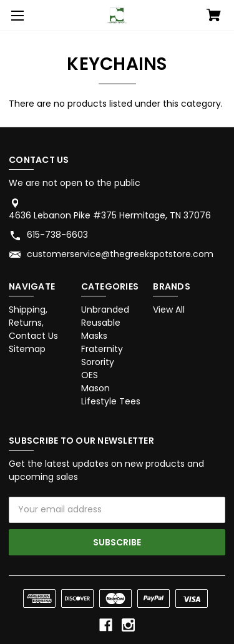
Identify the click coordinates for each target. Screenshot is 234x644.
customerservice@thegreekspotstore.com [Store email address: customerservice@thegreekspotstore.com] (120, 254)
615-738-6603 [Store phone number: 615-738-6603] (57, 235)
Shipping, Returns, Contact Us (33, 323)
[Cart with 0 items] (214, 16)
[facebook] (106, 625)
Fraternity (102, 349)
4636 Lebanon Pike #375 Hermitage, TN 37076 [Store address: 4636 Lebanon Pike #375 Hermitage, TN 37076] (110, 215)
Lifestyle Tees (111, 401)
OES (90, 375)
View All (169, 310)
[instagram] (128, 625)
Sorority (98, 362)
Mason (95, 388)
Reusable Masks (101, 329)
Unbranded (105, 310)
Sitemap (27, 349)
